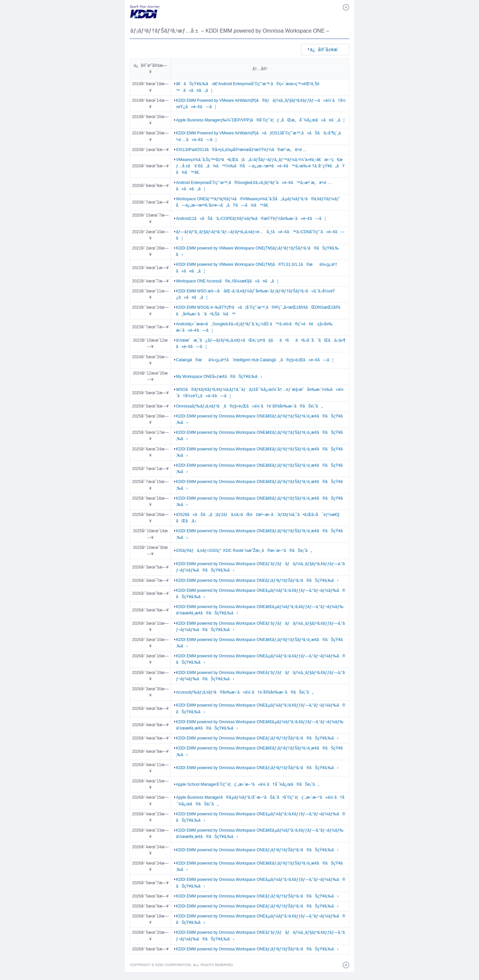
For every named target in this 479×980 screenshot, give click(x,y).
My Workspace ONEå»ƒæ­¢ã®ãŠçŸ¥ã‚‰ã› (219, 377)
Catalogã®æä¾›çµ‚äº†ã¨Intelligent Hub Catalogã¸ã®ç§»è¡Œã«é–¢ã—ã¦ (255, 360)
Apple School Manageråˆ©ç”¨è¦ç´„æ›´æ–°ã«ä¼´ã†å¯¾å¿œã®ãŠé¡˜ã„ (248, 784)
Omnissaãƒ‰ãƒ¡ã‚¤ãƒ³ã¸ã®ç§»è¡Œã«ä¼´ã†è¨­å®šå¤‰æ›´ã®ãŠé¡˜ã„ (249, 406)
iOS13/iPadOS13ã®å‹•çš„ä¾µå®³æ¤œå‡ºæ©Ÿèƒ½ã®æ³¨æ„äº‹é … (241, 150)
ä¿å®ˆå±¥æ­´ (324, 50)
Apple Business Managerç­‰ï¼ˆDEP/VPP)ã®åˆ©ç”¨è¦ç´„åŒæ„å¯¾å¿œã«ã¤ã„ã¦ (260, 120)
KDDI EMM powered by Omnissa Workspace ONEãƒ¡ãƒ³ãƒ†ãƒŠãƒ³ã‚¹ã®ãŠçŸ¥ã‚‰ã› (257, 580)
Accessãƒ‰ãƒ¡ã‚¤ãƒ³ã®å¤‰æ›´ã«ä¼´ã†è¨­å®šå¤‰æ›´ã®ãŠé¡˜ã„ (245, 692)
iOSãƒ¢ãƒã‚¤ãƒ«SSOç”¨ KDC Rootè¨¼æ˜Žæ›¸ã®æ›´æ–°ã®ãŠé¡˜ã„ (244, 551)
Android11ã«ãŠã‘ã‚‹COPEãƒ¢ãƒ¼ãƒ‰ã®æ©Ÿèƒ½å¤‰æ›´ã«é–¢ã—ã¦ (251, 219)
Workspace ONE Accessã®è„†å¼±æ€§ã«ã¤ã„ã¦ (227, 281)
